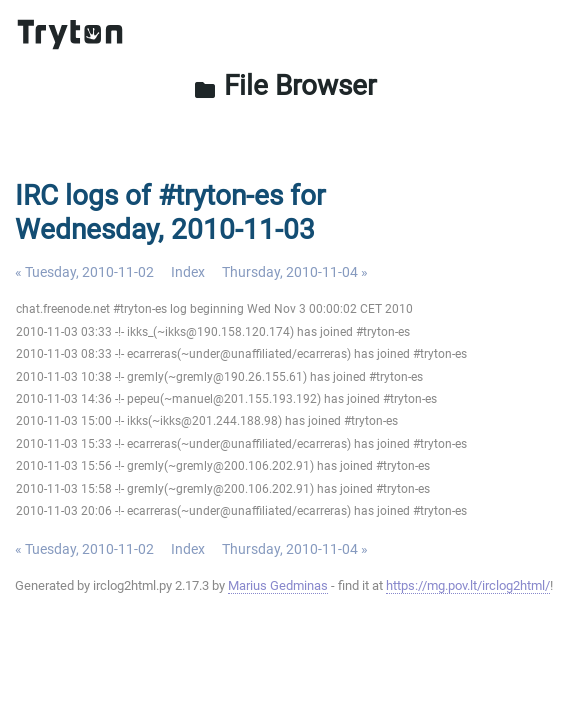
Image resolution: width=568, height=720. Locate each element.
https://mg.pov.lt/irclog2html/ (468, 585)
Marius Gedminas (278, 585)
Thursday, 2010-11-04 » (295, 272)
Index (188, 272)
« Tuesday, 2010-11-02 (84, 272)
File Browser (284, 85)
